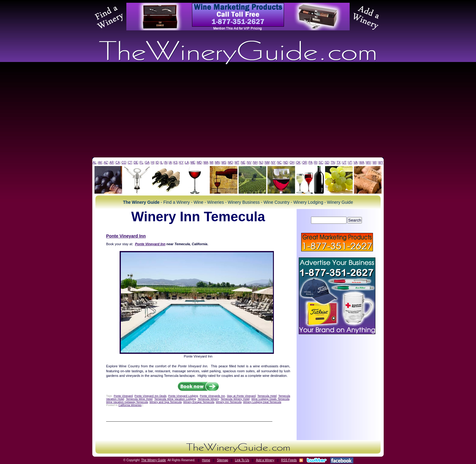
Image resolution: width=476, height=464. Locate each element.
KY (181, 162)
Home (206, 460)
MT (237, 162)
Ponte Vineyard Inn (126, 236)
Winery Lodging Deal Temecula (262, 402)
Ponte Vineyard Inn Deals (151, 396)
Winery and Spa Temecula (165, 402)
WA (362, 162)
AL (94, 162)
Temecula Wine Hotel (139, 399)
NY (273, 162)
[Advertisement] (238, 111)
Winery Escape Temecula (199, 402)
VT (350, 162)
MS (224, 162)
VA (356, 162)
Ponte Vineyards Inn (212, 396)
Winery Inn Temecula (229, 402)
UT (344, 162)
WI (374, 162)
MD (199, 162)
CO (124, 162)
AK (100, 162)
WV (368, 162)
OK (298, 162)
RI (316, 162)
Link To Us (242, 460)
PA (311, 162)
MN (217, 162)
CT (130, 162)
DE (136, 162)
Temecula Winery (208, 399)
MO (230, 162)
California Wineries (130, 405)
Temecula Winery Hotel (235, 399)
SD (327, 162)
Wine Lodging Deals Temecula (270, 399)
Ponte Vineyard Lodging (183, 396)
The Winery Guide (154, 460)
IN (166, 162)
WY (381, 162)
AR (112, 162)
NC (279, 162)
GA (147, 162)
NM (267, 162)
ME (193, 162)
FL (142, 162)
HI (153, 162)
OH (292, 162)
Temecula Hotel (267, 396)
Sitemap (223, 460)
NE (243, 162)
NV (249, 162)
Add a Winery (265, 460)
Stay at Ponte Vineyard (241, 396)
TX (339, 162)
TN (333, 162)
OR (305, 162)
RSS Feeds (289, 460)
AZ (106, 162)
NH (255, 162)
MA (206, 162)
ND (286, 162)
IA (170, 162)
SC (321, 162)
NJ (261, 162)
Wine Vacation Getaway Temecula (127, 402)
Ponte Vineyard (123, 396)
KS (176, 162)
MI (211, 162)
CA (118, 162)
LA (187, 162)
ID (157, 162)
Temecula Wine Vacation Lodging (175, 399)
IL (162, 162)
